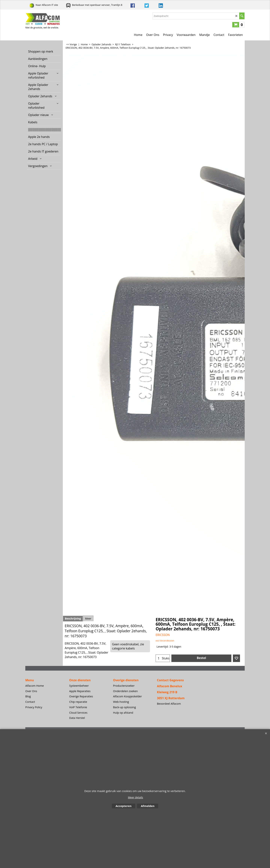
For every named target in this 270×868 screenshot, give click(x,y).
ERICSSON (163, 635)
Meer (88, 618)
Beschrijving (73, 618)
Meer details (135, 797)
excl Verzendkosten (165, 641)
